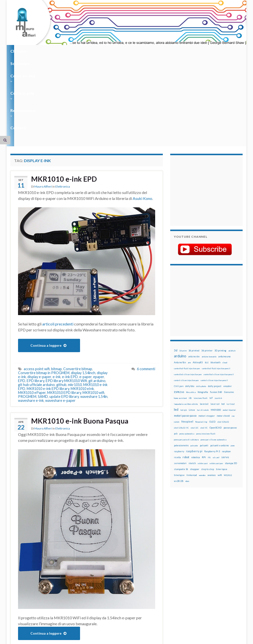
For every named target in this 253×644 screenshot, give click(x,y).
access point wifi (37, 292)
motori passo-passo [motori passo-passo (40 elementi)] (185, 339)
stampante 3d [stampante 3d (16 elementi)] (181, 393)
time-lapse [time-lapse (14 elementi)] (222, 393)
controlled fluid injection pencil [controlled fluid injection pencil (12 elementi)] (216, 292)
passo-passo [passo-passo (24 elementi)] (230, 351)
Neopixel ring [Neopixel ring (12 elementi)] (201, 345)
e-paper (85, 300)
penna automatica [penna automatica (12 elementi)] (187, 357)
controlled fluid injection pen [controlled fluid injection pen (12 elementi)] (187, 292)
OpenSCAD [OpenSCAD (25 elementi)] (216, 351)
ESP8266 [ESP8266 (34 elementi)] (179, 315)
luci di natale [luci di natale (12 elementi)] (203, 333)
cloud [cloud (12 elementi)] (225, 286)
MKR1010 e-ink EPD (65, 103)
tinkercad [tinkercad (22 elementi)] (192, 398)
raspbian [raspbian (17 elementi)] (226, 375)
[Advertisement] (205, 113)
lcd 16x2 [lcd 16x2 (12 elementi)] (231, 327)
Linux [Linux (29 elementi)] (192, 333)
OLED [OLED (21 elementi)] (212, 345)
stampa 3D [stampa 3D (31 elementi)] (231, 386)
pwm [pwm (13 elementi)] (233, 369)
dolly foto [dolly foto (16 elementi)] (190, 310)
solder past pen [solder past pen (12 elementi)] (216, 387)
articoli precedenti (58, 247)
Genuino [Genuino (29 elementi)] (229, 315)
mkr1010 (75, 308)
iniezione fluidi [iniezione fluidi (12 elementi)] (201, 322)
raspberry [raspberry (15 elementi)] (179, 375)
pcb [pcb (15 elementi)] (176, 357)
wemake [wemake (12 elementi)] (202, 399)
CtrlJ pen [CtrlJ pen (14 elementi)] (179, 310)
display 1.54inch (83, 296)
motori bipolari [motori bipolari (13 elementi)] (229, 333)
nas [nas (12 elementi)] (233, 339)
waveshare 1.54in (94, 320)
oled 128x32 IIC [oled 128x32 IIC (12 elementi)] (181, 351)
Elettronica (63, 110)
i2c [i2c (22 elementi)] (190, 321)
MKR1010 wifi (93, 316)
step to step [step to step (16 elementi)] (208, 393)
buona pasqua (35, 580)
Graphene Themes (52, 638)
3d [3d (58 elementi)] (176, 274)
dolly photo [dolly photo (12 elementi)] (201, 310)
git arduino (97, 304)
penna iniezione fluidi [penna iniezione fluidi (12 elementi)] (206, 357)
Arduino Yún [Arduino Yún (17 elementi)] (180, 286)
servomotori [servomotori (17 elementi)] (180, 387)
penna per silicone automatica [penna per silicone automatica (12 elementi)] (213, 363)
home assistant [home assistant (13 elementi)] (180, 322)
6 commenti (146, 292)
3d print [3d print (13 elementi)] (183, 274)
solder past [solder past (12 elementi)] (203, 387)
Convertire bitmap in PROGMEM (44, 296)
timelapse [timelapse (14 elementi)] (179, 399)
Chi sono (20, 51)
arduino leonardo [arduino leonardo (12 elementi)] (209, 280)
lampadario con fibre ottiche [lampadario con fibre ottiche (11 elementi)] (186, 327)
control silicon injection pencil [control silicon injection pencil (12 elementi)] (214, 304)
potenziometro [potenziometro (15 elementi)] (181, 369)
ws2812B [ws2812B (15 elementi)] (179, 404)
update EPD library (64, 320)
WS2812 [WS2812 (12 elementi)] (228, 399)
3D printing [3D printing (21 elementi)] (220, 274)
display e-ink (83, 580)
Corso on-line (80, 51)
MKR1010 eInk (82, 312)
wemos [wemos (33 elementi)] (212, 398)
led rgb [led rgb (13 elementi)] (184, 333)
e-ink (57, 300)
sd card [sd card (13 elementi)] (216, 381)
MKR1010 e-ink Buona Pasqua (82, 344)
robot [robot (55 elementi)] (186, 380)
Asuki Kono (142, 122)
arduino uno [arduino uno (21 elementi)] (224, 280)
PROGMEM (27, 320)
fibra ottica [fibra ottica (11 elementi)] (191, 316)
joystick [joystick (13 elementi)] (218, 322)
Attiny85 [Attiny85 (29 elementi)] (198, 286)
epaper (99, 300)
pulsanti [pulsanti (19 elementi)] (204, 369)
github (61, 308)
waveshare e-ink (31, 324)
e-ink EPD (70, 300)
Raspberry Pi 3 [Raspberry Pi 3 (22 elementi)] (212, 375)
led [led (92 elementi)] (176, 333)
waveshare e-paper (60, 324)
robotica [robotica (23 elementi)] (196, 381)
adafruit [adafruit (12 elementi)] (232, 274)
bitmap (56, 292)
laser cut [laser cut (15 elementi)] (215, 327)
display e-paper (39, 300)
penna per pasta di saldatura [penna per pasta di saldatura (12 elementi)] (186, 363)
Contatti (178, 51)
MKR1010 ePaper (32, 316)
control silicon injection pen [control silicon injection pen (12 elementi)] (186, 304)
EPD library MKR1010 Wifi (66, 304)
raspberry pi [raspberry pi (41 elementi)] (194, 375)
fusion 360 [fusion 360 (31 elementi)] (216, 315)
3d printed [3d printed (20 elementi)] (194, 274)
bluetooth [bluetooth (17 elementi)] (215, 286)
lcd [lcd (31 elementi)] (223, 327)
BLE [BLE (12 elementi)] (207, 286)
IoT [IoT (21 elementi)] (211, 321)
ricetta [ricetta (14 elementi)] (177, 381)
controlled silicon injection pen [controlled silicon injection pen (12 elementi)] (188, 298)
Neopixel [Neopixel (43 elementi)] (187, 345)
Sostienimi (48, 51)
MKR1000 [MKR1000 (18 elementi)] (216, 333)
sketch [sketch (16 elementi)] (192, 387)
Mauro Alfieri (43, 110)
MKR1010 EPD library (64, 316)
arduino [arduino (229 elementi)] (180, 279)
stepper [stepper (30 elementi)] (195, 392)
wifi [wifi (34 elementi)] (220, 398)
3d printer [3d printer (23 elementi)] (207, 274)
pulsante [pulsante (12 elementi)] (194, 369)
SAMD (43, 320)
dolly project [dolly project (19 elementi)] (215, 310)
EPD (22, 304)
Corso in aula (115, 51)
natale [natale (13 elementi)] (177, 345)
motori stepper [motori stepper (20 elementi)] (207, 339)
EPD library (35, 304)
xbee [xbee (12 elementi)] (187, 405)
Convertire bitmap (78, 292)
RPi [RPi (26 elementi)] (204, 381)
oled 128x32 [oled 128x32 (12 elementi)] (223, 345)
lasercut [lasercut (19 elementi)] (204, 327)
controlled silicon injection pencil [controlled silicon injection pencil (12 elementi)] (219, 298)
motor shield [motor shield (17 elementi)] (223, 339)
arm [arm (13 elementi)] (189, 286)
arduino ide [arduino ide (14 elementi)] (194, 280)
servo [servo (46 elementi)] (225, 380)
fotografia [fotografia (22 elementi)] (203, 315)
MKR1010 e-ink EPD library (48, 312)
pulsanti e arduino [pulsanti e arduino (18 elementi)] (220, 369)
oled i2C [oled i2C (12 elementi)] (195, 351)
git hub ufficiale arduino (36, 308)
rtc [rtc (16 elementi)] (209, 381)
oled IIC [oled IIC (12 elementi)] (204, 351)
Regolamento (149, 51)
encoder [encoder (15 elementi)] (228, 310)
